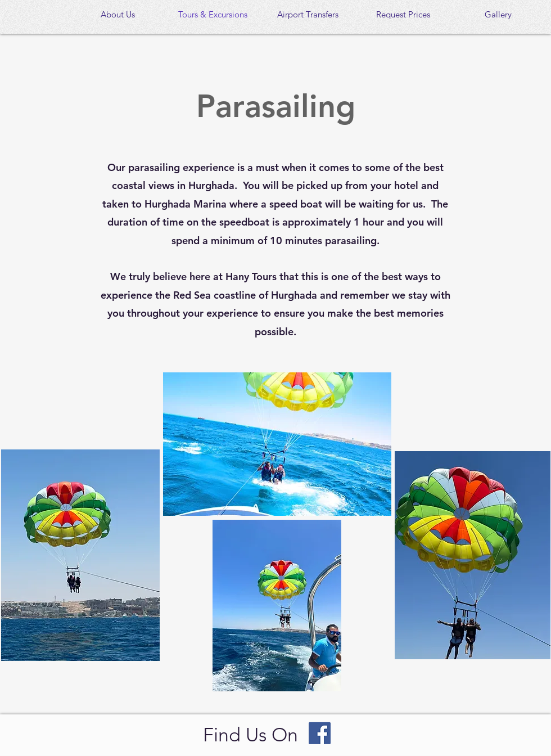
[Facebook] (320, 733)
